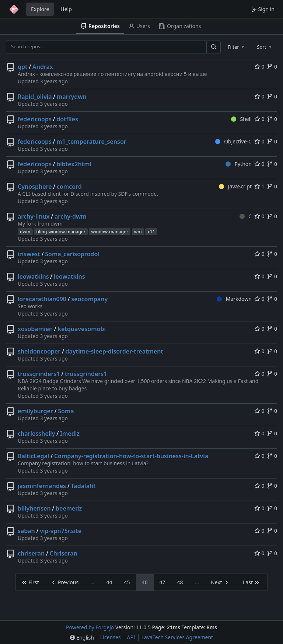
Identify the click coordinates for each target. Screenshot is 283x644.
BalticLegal (34, 456)
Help (66, 9)
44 (109, 582)
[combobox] (237, 47)
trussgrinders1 (39, 374)
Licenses (111, 637)
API (131, 637)
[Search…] (213, 47)
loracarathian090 (42, 299)
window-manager (110, 232)
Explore (40, 9)
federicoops (35, 119)
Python (239, 164)
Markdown (234, 299)
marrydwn (72, 97)
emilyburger (35, 411)
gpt (23, 67)
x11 (151, 232)
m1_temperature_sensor (91, 142)
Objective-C (233, 141)
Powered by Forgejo (90, 627)
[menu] (82, 638)
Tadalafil (83, 486)
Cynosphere (35, 187)
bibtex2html (74, 164)
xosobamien (35, 329)
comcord (69, 187)
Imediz (70, 434)
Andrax (43, 67)
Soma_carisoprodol (72, 254)
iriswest (29, 254)
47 (163, 582)
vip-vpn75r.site (61, 531)
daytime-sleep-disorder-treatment (114, 351)
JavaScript (235, 186)
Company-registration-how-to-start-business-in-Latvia (131, 456)
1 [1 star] (259, 186)
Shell (241, 119)
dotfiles (67, 119)
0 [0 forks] (272, 67)
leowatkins (33, 276)
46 (145, 582)
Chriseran (64, 553)
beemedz (69, 508)
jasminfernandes (42, 486)
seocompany (89, 299)
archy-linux (34, 216)
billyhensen (34, 508)
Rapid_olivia (35, 97)
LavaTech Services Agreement (177, 637)
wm (138, 232)
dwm (25, 232)
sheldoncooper (39, 351)
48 (180, 582)
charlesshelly (36, 434)
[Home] (14, 9)
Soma (66, 411)
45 (127, 582)
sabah (26, 531)
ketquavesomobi (82, 329)
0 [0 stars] (259, 67)
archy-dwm (71, 216)
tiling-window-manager (61, 232)
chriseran (31, 553)
